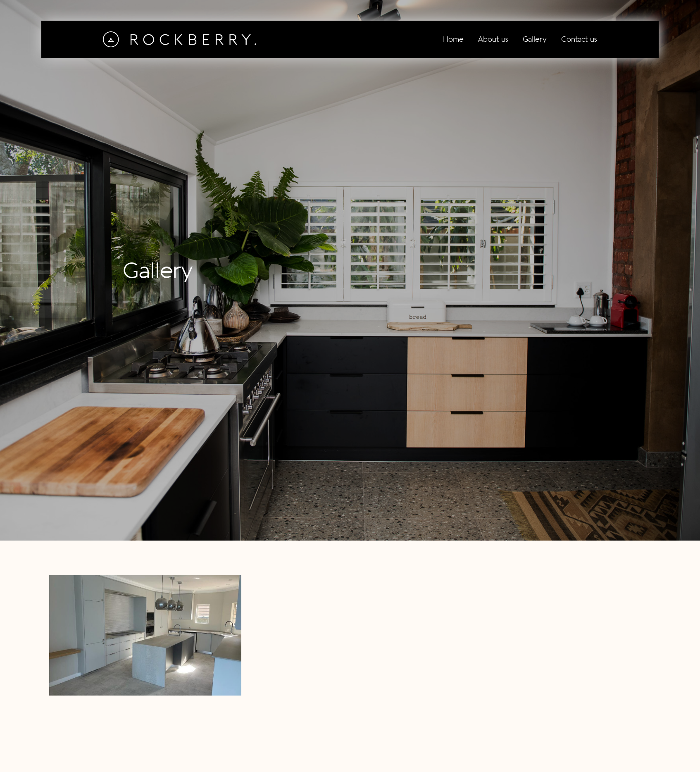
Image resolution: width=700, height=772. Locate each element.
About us (493, 39)
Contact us (579, 39)
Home (453, 39)
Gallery (535, 39)
